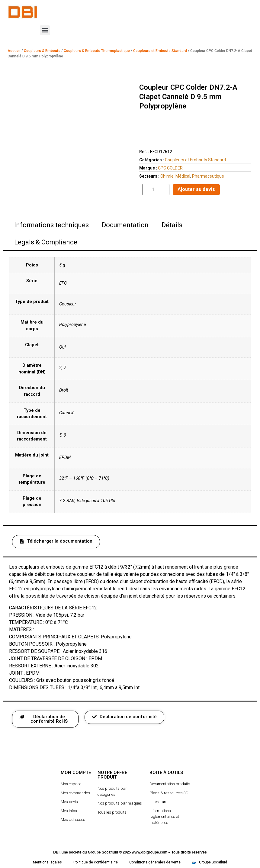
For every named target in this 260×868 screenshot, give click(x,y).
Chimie (167, 176)
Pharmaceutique (208, 176)
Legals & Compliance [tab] (46, 242)
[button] (45, 30)
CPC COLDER (170, 168)
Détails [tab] (172, 225)
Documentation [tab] (125, 225)
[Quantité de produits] (156, 190)
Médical (183, 176)
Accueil (14, 51)
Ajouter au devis (196, 189)
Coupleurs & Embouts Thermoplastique (97, 51)
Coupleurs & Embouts (42, 51)
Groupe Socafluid (103, 852)
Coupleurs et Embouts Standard (160, 51)
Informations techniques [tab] (51, 225)
